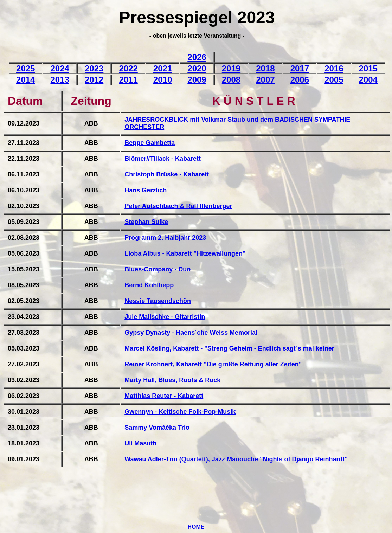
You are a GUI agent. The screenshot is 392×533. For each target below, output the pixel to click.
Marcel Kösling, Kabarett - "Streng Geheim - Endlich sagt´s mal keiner (229, 348)
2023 (94, 68)
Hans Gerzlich (146, 190)
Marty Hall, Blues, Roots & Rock (172, 380)
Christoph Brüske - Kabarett (167, 174)
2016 (334, 68)
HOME (196, 527)
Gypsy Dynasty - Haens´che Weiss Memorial (191, 333)
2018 (265, 68)
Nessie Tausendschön (158, 301)
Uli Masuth (140, 443)
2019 (231, 68)
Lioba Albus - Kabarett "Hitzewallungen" (185, 253)
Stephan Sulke (146, 222)
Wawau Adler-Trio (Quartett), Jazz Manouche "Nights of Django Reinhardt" (236, 459)
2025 (25, 68)
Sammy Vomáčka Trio (157, 428)
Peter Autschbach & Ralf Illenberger (178, 206)
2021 (163, 68)
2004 (368, 80)
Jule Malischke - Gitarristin (165, 317)
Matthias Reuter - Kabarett (164, 396)
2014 (25, 80)
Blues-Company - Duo (158, 269)
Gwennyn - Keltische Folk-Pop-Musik (180, 412)
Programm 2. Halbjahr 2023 (165, 238)
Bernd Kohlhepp (149, 285)
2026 (197, 57)
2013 (60, 80)
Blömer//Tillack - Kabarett (163, 159)
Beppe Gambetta (150, 143)
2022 (128, 68)
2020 (197, 68)
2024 (60, 68)
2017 (300, 68)
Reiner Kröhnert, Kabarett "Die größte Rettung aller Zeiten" (213, 364)
